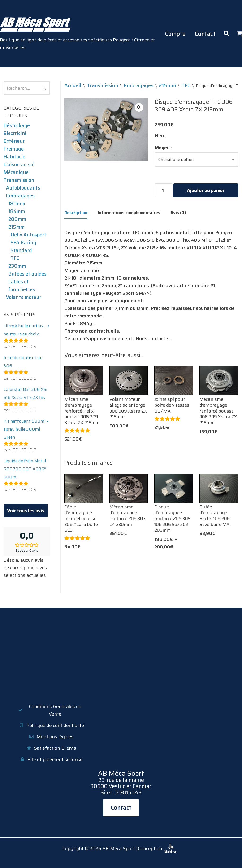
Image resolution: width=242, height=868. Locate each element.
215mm (16, 227)
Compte (175, 34)
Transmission (19, 180)
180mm (17, 204)
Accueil (73, 85)
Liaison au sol (19, 165)
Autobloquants (23, 188)
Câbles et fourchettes (22, 286)
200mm (17, 219)
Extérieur (14, 141)
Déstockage (17, 125)
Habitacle (14, 157)
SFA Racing (23, 243)
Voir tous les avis (26, 511)
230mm (17, 266)
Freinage (14, 149)
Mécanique (16, 172)
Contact (205, 34)
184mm (17, 211)
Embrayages (20, 196)
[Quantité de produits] (163, 190)
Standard (21, 250)
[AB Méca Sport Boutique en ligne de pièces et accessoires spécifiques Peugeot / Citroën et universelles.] (82, 34)
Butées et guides (27, 274)
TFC (15, 258)
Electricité (15, 133)
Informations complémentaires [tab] (129, 213)
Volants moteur (24, 297)
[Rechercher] (21, 88)
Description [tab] (76, 213)
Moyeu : (163, 148)
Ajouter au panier (206, 190)
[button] (139, 107)
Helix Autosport (28, 235)
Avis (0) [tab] (178, 213)
